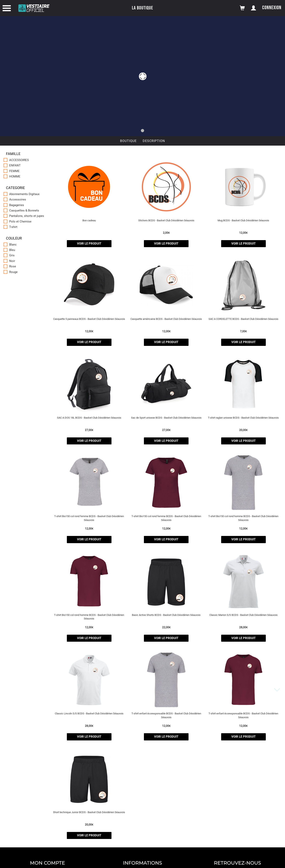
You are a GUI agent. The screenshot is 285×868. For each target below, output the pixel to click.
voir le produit (89, 244)
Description (154, 141)
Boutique (128, 141)
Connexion (272, 8)
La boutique (142, 8)
